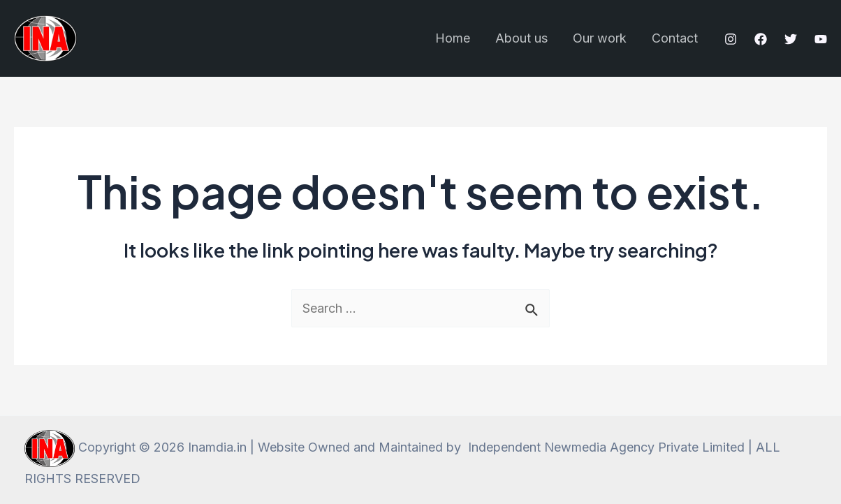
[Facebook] (761, 39)
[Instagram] (731, 39)
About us (521, 38)
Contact (675, 38)
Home (453, 38)
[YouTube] (821, 39)
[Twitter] (791, 39)
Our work (600, 38)
